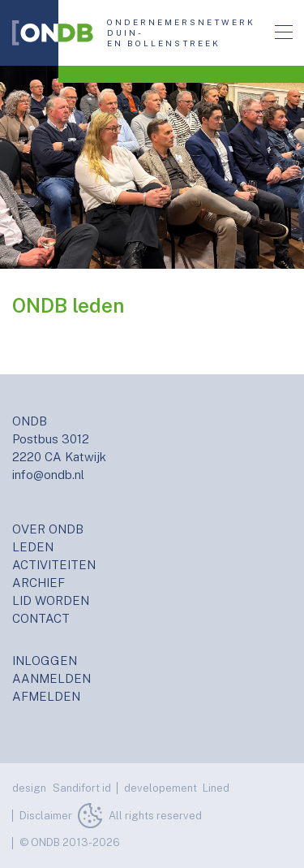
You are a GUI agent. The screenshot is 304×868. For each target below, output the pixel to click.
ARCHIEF (39, 583)
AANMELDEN (51, 678)
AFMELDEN (46, 696)
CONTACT (41, 618)
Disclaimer (46, 816)
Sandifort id (82, 788)
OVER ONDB (48, 529)
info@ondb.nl (48, 475)
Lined (216, 788)
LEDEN (33, 547)
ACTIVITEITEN (54, 565)
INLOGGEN (45, 661)
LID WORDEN (51, 600)
